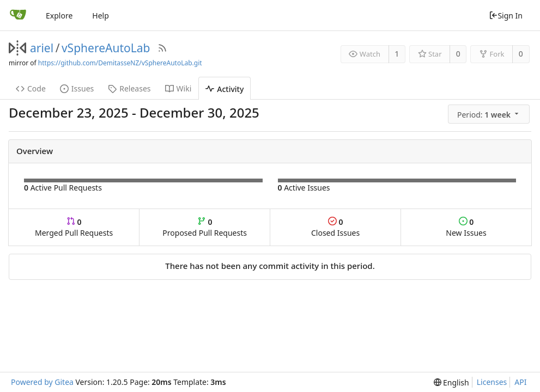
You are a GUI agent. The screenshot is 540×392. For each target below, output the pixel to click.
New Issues (466, 227)
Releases (129, 88)
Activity (225, 89)
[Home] (18, 15)
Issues (77, 88)
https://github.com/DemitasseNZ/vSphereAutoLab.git (120, 63)
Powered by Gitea (42, 382)
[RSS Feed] (162, 48)
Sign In (506, 16)
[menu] (490, 114)
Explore (59, 16)
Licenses (492, 382)
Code (31, 88)
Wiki (178, 88)
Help (101, 16)
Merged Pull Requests (74, 227)
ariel (42, 48)
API (520, 382)
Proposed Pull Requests (205, 227)
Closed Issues (335, 227)
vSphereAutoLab (106, 48)
